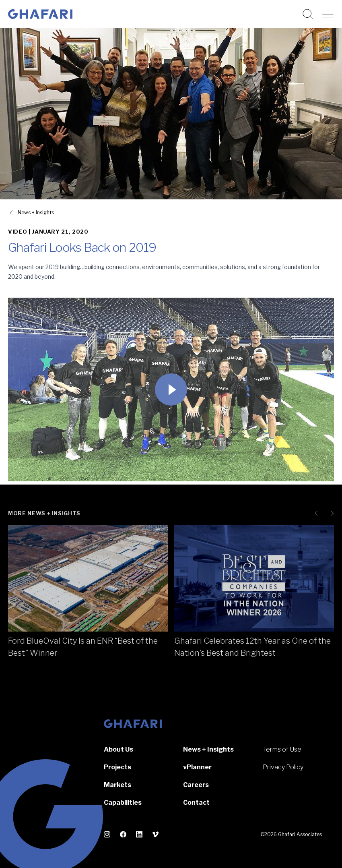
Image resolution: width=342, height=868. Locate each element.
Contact (196, 803)
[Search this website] (308, 14)
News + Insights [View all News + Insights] (36, 212)
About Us (118, 749)
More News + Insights (44, 513)
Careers (196, 785)
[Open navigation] (328, 14)
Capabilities (123, 803)
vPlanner (197, 767)
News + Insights (208, 749)
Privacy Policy (283, 767)
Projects (117, 767)
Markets (117, 785)
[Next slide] (331, 513)
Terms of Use (282, 749)
